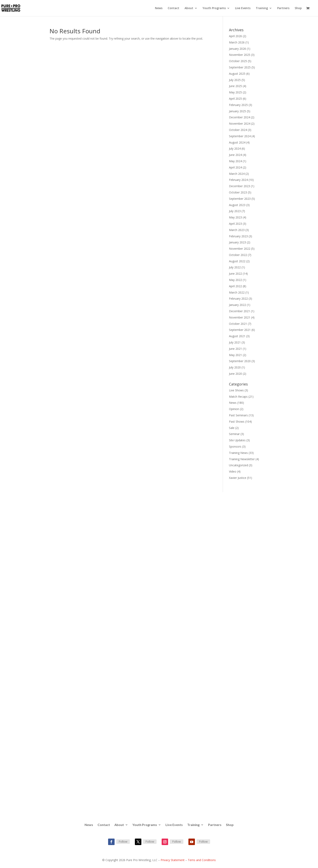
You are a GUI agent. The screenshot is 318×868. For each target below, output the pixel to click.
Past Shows (237, 422)
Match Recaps (238, 397)
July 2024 (235, 148)
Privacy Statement (173, 860)
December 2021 (240, 311)
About (189, 8)
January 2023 (237, 242)
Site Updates (237, 440)
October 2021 (238, 324)
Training (262, 8)
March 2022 (237, 292)
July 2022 (235, 267)
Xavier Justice (238, 478)
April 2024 (235, 167)
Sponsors (235, 446)
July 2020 (235, 367)
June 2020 (235, 374)
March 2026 (237, 42)
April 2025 (235, 99)
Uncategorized (238, 465)
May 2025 (235, 92)
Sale (232, 428)
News (159, 8)
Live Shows (236, 390)
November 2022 (240, 249)
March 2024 (237, 174)
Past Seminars (238, 415)
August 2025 (237, 74)
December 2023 (240, 186)
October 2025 (238, 61)
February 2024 (238, 180)
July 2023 (235, 211)
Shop (298, 8)
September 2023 (240, 199)
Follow (123, 842)
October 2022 (238, 255)
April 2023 (235, 224)
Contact (174, 8)
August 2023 (237, 205)
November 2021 (240, 317)
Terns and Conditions (202, 860)
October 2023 (238, 192)
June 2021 (235, 349)
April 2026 (235, 36)
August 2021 (237, 336)
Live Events (243, 8)
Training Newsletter (242, 459)
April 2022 (235, 286)
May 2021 (235, 355)
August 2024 (237, 142)
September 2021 (240, 330)
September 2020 (240, 361)
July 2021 (235, 342)
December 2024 (240, 117)
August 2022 (237, 261)
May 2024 (235, 161)
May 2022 (235, 280)
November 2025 (240, 55)
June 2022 (235, 274)
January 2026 (237, 49)
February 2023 (238, 236)
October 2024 (238, 130)
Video (233, 471)
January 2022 (237, 305)
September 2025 (240, 67)
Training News (238, 453)
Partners (283, 8)
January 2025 (237, 111)
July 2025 (235, 80)
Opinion (234, 409)
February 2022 (238, 299)
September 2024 (240, 136)
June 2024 (235, 155)
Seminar (234, 434)
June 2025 (235, 86)
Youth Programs (214, 8)
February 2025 (238, 105)
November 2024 (240, 124)
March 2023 (237, 230)
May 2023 (235, 217)
